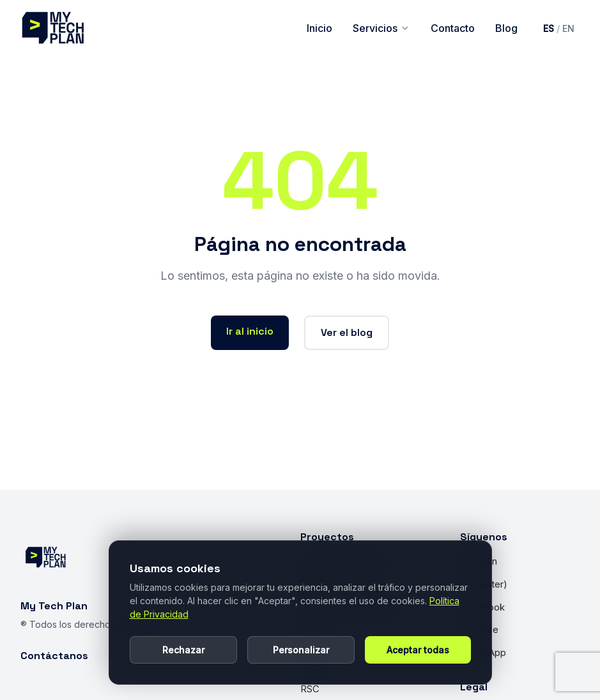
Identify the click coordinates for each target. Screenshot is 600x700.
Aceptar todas (418, 650)
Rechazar (183, 650)
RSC (310, 689)
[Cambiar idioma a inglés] (559, 28)
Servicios (381, 28)
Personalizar (301, 650)
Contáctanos (54, 656)
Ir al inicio (250, 331)
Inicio (319, 28)
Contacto (453, 28)
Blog (506, 28)
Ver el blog (347, 332)
